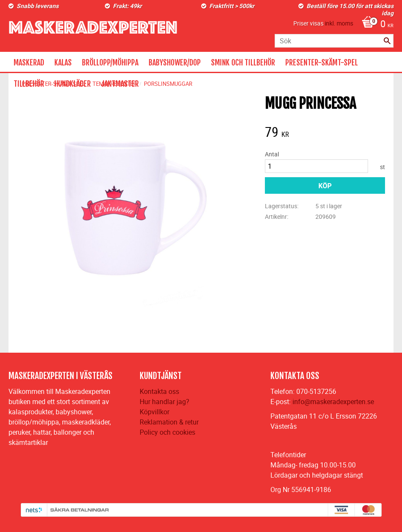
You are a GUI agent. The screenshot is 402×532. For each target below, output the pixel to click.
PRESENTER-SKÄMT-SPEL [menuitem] (322, 62)
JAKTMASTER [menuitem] (120, 84)
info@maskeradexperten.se (333, 402)
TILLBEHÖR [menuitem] (29, 84)
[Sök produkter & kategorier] (334, 41)
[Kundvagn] (375, 25)
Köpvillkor (155, 412)
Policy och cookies (167, 432)
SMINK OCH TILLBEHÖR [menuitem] (243, 62)
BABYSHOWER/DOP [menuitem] (175, 62)
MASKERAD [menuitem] (29, 62)
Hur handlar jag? (164, 402)
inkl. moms (339, 23)
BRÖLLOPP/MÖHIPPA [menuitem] (110, 62)
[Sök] (387, 41)
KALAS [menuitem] (63, 62)
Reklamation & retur (169, 422)
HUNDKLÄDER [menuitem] (73, 84)
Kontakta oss (159, 391)
